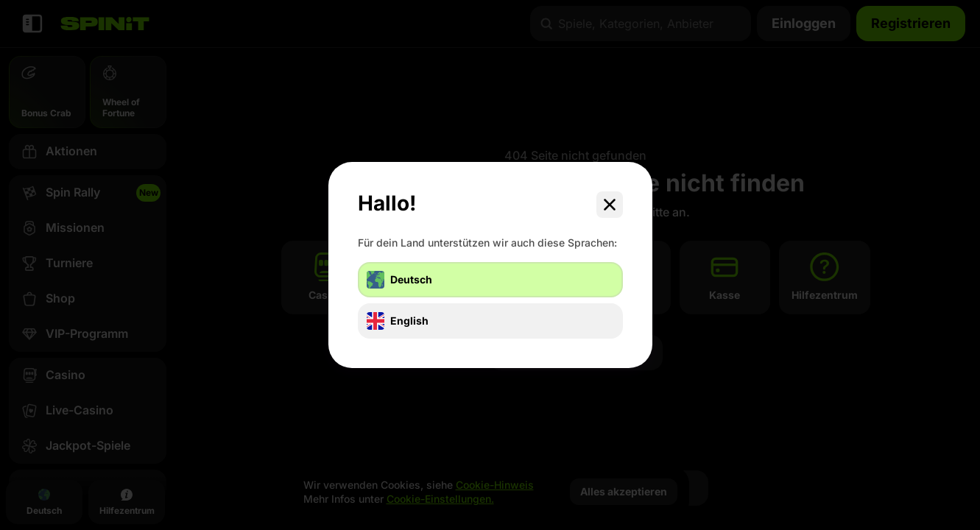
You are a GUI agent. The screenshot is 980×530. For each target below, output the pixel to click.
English (398, 321)
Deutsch (399, 280)
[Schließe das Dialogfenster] (610, 205)
